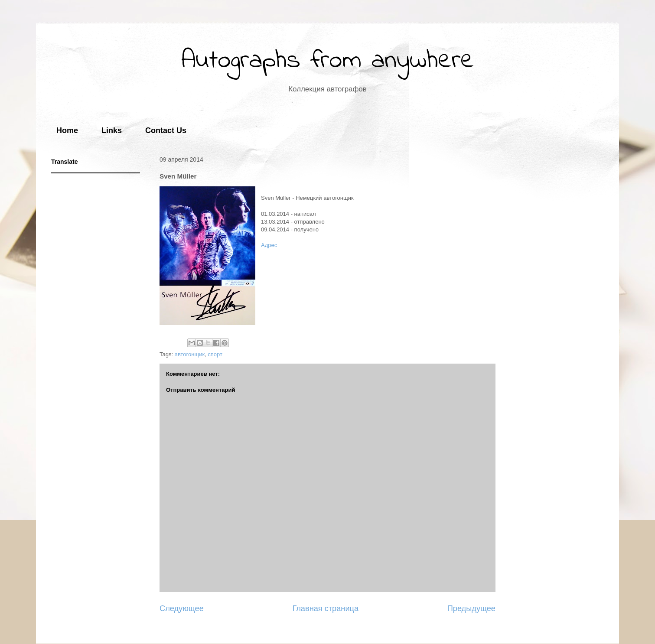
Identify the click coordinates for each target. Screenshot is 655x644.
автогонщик (190, 354)
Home (67, 130)
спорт (215, 354)
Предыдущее (471, 608)
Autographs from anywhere (328, 61)
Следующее (182, 608)
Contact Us (166, 130)
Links (112, 130)
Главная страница (325, 608)
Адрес (269, 245)
